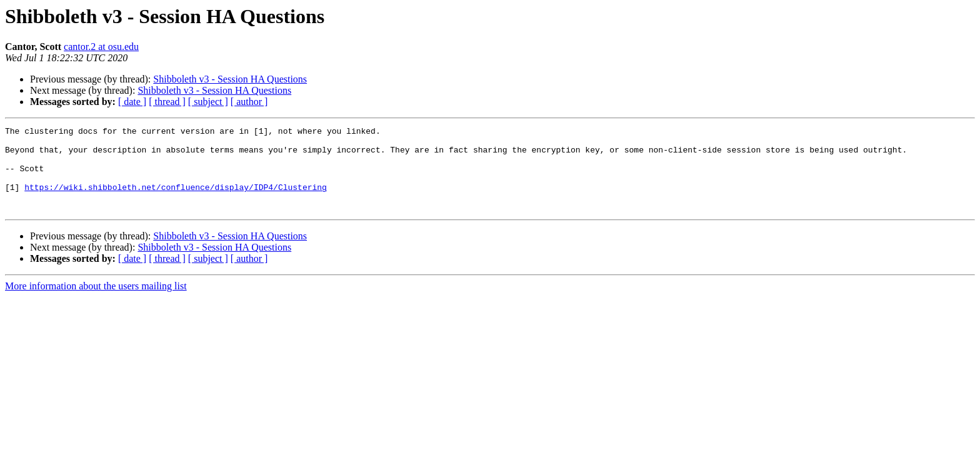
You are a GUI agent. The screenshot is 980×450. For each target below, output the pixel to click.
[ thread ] (167, 102)
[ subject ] (208, 102)
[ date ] (132, 102)
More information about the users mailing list (96, 303)
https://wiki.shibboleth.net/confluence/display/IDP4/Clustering (176, 200)
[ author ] (249, 102)
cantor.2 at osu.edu (101, 47)
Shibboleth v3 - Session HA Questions (230, 79)
